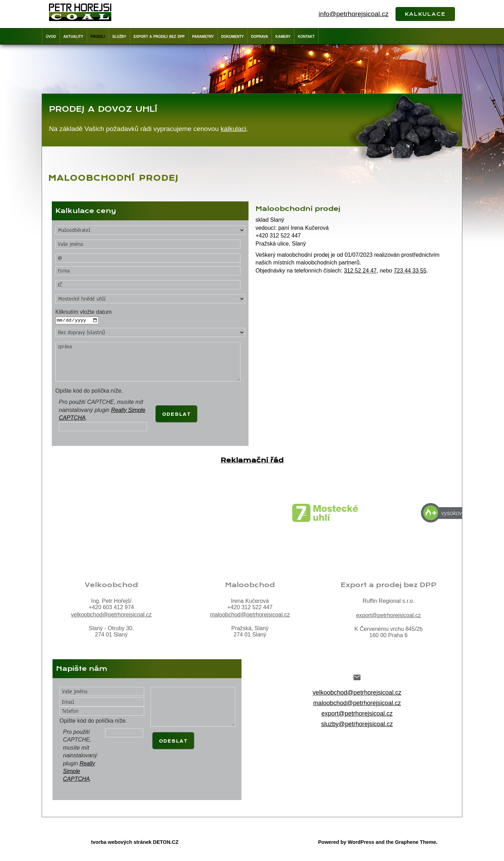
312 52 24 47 (360, 271)
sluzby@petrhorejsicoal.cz (357, 724)
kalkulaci (233, 129)
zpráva (148, 362)
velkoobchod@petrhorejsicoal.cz (111, 615)
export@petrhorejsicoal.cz (388, 616)
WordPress (361, 842)
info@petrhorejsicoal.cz (353, 14)
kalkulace (425, 13)
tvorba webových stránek (121, 842)
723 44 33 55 (410, 271)
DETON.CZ (166, 842)
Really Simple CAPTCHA (79, 771)
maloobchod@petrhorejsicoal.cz (250, 615)
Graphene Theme (415, 842)
